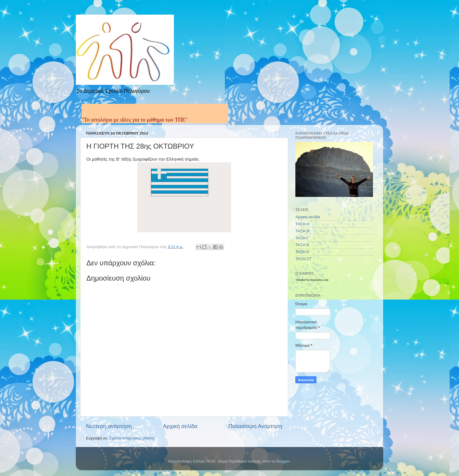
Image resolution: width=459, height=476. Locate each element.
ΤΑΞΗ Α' (303, 224)
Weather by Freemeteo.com (312, 280)
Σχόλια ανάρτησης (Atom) (132, 438)
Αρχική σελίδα (180, 426)
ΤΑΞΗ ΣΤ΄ (304, 259)
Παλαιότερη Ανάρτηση (255, 426)
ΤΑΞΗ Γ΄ (303, 238)
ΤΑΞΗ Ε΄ (303, 252)
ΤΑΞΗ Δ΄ (303, 245)
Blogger (283, 461)
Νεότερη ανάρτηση (109, 426)
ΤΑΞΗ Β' (303, 231)
